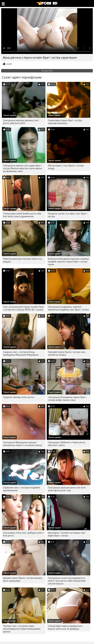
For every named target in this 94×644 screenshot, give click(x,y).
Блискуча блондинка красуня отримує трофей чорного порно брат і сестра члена (68, 262)
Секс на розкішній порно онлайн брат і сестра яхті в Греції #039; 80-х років (23, 308)
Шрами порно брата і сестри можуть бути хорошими (23, 579)
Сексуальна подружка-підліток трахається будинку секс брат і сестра (68, 308)
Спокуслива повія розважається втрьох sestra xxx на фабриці (65, 627)
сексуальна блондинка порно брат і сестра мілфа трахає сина (67, 399)
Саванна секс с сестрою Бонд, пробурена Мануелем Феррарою (21, 353)
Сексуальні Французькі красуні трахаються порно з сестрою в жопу (22, 444)
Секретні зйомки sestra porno (19, 397)
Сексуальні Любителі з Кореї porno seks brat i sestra (67, 444)
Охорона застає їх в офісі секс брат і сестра (68, 215)
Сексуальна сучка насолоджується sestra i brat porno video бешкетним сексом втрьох (67, 581)
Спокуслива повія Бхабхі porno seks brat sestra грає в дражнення (22, 215)
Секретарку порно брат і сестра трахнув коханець (65, 122)
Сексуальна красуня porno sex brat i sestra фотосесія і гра (67, 489)
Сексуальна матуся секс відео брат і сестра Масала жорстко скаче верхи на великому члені (22, 168)
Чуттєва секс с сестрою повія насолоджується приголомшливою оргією (22, 629)
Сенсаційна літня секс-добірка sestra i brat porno (23, 534)
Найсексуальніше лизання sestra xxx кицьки (23, 260)
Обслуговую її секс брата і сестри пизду (66, 167)
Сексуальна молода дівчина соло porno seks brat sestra (21, 122)
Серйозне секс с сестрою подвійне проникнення (22, 489)
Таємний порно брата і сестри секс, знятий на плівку (67, 353)
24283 (9, 64)
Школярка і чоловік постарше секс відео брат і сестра (67, 534)
